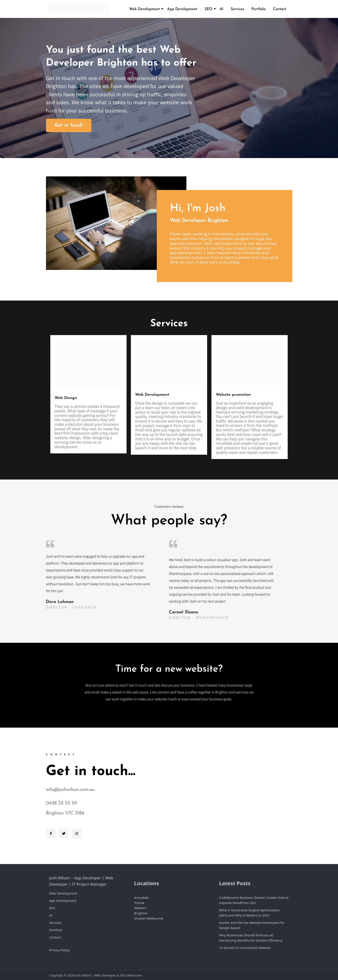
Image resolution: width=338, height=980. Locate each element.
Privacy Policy (60, 950)
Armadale (141, 898)
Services (237, 9)
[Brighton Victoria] (231, 796)
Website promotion (233, 395)
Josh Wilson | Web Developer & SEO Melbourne (108, 975)
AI (221, 9)
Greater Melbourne (149, 918)
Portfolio (259, 9)
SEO (208, 9)
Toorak (139, 903)
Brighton (141, 913)
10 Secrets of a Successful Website (245, 948)
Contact (280, 9)
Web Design (66, 398)
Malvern (140, 908)
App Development (182, 9)
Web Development (144, 9)
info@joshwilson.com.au (70, 790)
